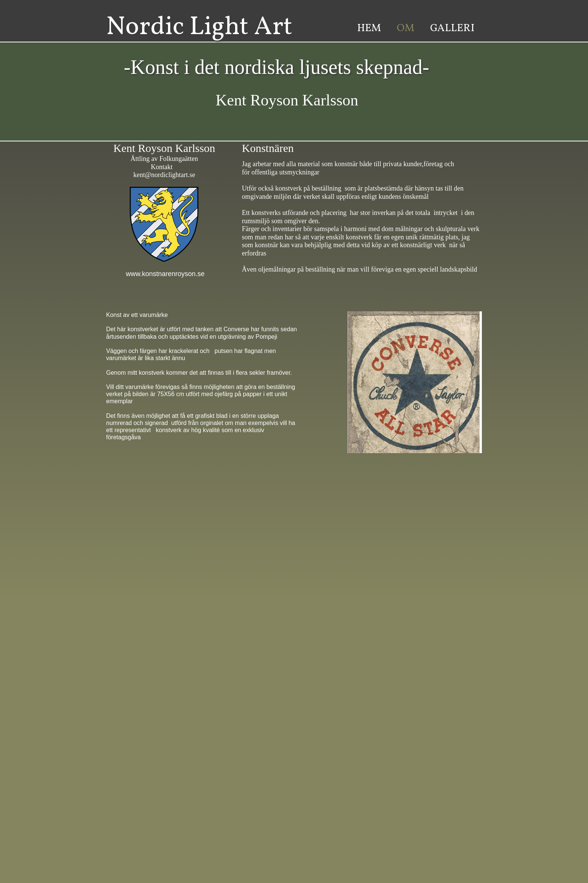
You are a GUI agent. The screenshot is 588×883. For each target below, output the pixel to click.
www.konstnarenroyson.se (164, 270)
